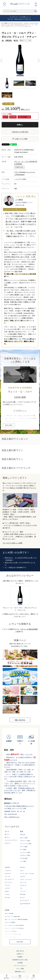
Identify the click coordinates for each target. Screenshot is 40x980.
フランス (26, 23)
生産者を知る (19, 167)
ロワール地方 (24, 847)
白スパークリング (20, 25)
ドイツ (7, 891)
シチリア (7, 888)
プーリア (7, 885)
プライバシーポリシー (20, 966)
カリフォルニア (24, 901)
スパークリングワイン (11, 840)
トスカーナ (8, 871)
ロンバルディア (9, 879)
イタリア (7, 867)
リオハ (22, 871)
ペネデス (23, 877)
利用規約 (20, 957)
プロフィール (20, 205)
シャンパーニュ (34, 23)
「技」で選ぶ (9, 104)
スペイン (23, 867)
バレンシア (23, 882)
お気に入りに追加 (21, 139)
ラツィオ (7, 877)
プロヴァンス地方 (25, 855)
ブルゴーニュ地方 (25, 841)
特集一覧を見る (20, 720)
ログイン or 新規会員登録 (29, 629)
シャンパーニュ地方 (26, 844)
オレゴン (23, 898)
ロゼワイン (8, 843)
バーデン (7, 895)
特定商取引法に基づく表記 (20, 960)
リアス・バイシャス (26, 879)
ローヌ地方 (23, 850)
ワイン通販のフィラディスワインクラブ (12, 23)
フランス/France (20, 172)
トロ (21, 888)
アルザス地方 (24, 858)
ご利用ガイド (20, 954)
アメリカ (23, 894)
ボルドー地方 (24, 838)
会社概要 (20, 963)
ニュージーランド (25, 904)
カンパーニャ (9, 882)
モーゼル (7, 898)
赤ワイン (7, 834)
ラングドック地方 (25, 852)
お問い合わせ (20, 951)
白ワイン (7, 837)
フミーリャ (23, 891)
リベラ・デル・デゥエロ (27, 874)
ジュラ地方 (23, 861)
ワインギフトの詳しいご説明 (12, 543)
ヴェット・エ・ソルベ (8, 25)
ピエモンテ (8, 874)
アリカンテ (23, 885)
